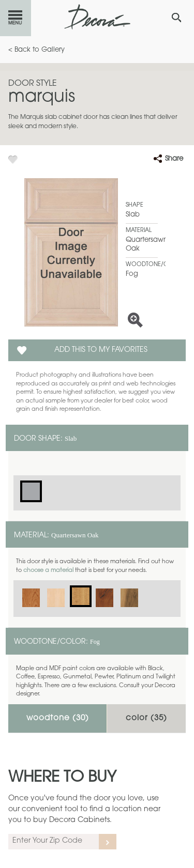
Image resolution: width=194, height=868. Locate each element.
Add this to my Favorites (101, 350)
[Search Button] (176, 18)
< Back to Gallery (36, 50)
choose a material (48, 571)
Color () (146, 718)
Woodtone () (58, 718)
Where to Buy (62, 778)
